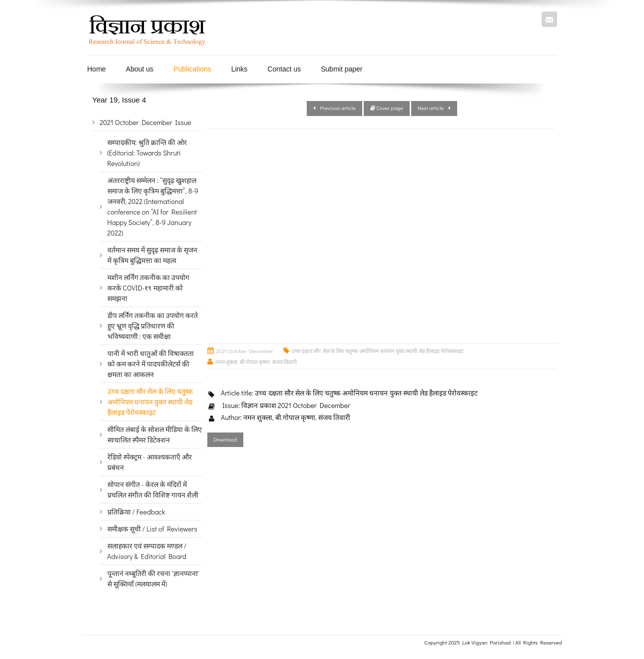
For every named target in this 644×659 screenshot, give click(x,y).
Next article (434, 108)
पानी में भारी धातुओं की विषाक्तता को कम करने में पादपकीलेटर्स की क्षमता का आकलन (151, 364)
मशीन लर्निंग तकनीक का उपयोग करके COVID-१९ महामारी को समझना (149, 288)
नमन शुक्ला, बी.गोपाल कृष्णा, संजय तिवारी (256, 362)
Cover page (387, 108)
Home (97, 69)
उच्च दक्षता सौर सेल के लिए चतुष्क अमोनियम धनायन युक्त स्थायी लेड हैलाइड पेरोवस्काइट (378, 351)
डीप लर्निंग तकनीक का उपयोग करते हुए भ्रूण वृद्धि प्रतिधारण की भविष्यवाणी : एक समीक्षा (153, 326)
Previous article (334, 108)
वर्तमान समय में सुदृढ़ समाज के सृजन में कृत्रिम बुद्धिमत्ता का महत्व (153, 255)
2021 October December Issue (146, 122)
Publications (192, 69)
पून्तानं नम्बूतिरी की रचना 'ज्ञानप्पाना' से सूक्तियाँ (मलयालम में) (153, 578)
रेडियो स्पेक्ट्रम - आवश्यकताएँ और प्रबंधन (150, 462)
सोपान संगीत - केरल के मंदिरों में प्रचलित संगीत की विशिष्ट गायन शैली (153, 489)
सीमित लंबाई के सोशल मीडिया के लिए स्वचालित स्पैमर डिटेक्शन (155, 434)
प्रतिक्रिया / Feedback (136, 512)
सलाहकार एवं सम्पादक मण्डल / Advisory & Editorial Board (147, 551)
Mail (549, 19)
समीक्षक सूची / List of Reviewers (153, 529)
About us (140, 69)
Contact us (284, 69)
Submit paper (341, 69)
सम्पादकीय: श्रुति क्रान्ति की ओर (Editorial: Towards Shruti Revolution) (147, 153)
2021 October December (245, 351)
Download (226, 439)
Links (240, 69)
